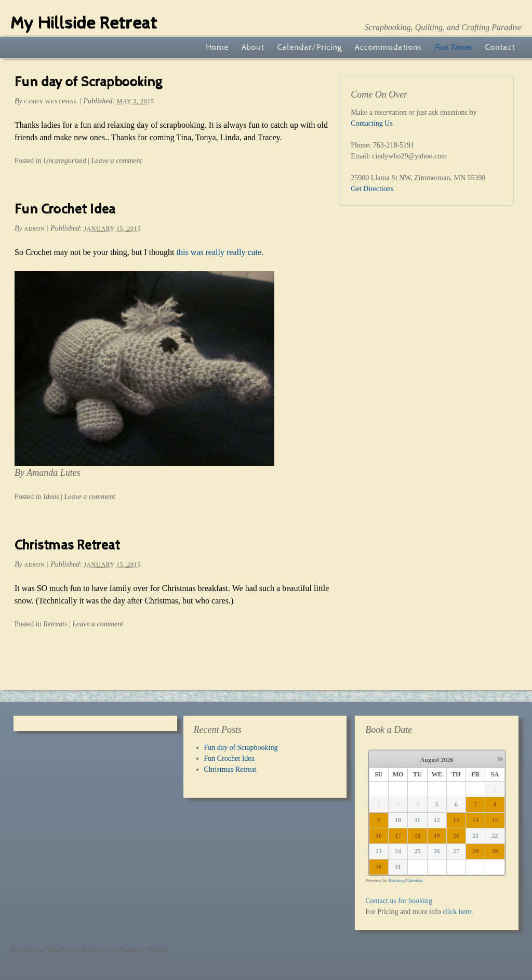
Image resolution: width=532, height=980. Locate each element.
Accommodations (388, 48)
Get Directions (372, 189)
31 (398, 867)
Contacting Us (372, 123)
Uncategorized (64, 161)
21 (475, 836)
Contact (500, 48)
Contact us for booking (399, 901)
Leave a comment (116, 161)
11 (417, 820)
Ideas (51, 497)
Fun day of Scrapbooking (88, 82)
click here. (458, 912)
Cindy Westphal (51, 101)
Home (217, 48)
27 (456, 851)
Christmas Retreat (67, 546)
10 (398, 820)
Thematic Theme (142, 950)
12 (437, 820)
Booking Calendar (406, 880)
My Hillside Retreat (84, 23)
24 (398, 851)
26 (437, 851)
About (253, 48)
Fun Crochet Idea (65, 210)
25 (417, 851)
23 (379, 851)
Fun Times (453, 48)
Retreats (55, 624)
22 (495, 836)
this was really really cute (219, 252)
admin (34, 229)
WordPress (62, 950)
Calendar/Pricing (309, 48)
